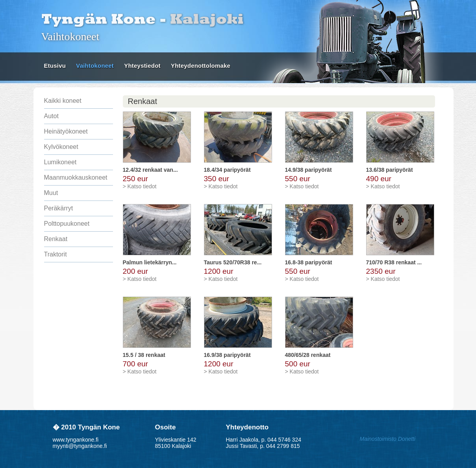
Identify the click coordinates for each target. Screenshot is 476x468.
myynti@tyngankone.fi (80, 446)
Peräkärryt (59, 208)
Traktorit (56, 254)
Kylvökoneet (61, 147)
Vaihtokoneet (95, 66)
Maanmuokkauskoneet (76, 177)
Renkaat (56, 239)
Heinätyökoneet (66, 131)
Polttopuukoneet (67, 224)
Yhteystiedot (142, 66)
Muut (51, 193)
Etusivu (55, 66)
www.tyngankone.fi (76, 440)
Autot (51, 116)
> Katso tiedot (140, 186)
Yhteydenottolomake (201, 66)
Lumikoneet (60, 162)
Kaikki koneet (63, 101)
